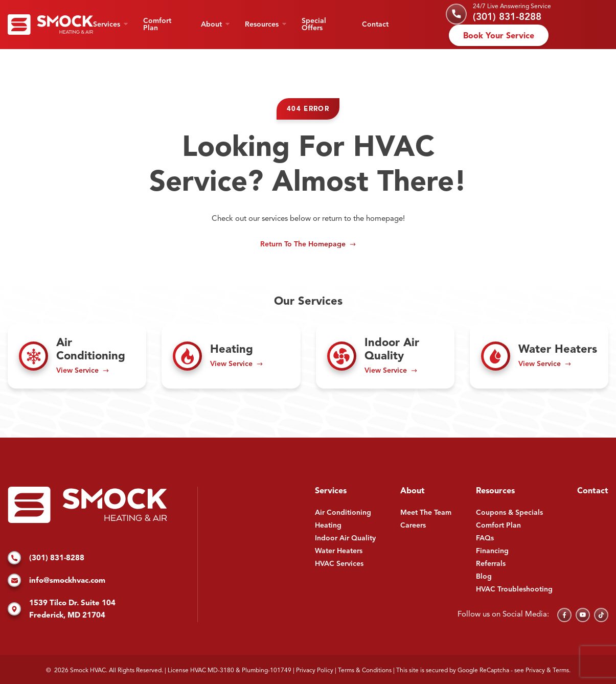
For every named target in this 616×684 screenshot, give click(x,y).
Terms (561, 671)
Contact (375, 25)
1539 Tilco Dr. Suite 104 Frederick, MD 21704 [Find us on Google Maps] (62, 610)
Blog (484, 577)
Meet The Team (426, 513)
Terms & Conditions (365, 671)
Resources (262, 25)
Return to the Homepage (303, 244)
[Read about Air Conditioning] (77, 356)
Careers (413, 526)
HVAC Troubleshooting (514, 589)
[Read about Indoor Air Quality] (385, 356)
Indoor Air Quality (345, 538)
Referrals (491, 564)
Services (107, 25)
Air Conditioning (343, 513)
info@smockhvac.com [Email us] (56, 581)
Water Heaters (339, 551)
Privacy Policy (315, 671)
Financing (492, 551)
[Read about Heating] (231, 356)
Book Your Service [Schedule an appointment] (499, 36)
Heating (328, 526)
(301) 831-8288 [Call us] (507, 18)
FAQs (485, 538)
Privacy (535, 671)
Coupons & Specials (509, 513)
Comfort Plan (157, 25)
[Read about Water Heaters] (539, 356)
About (211, 25)
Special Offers (314, 25)
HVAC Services (339, 564)
